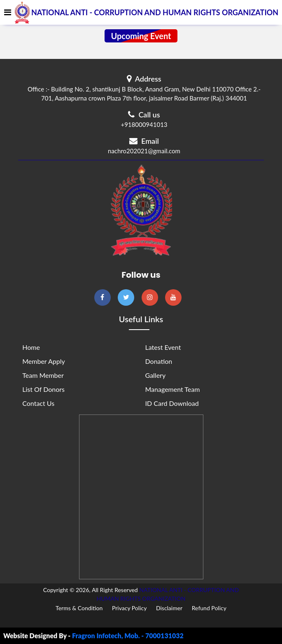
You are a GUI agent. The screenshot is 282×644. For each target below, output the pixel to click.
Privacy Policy (129, 608)
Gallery (156, 375)
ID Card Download (172, 403)
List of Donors (43, 389)
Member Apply (43, 361)
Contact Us (38, 403)
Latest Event (163, 347)
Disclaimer (169, 608)
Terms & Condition (79, 608)
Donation (159, 361)
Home (31, 347)
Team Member (43, 375)
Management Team (173, 389)
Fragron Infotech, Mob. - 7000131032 (128, 636)
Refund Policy (209, 608)
